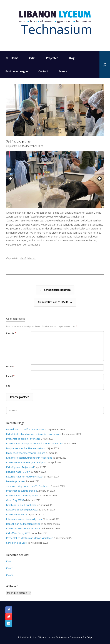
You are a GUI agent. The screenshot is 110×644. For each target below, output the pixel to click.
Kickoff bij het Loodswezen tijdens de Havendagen (34, 434)
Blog (72, 58)
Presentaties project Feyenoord (23, 439)
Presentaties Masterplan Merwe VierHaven (30, 538)
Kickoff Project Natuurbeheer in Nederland (29, 458)
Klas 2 (23, 258)
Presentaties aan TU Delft (55, 302)
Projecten (52, 58)
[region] (55, 180)
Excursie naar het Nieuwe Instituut (25, 477)
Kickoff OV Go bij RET (17, 533)
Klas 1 (9, 561)
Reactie (11, 333)
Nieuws (32, 258)
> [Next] (99, 179)
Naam (10, 366)
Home (12, 58)
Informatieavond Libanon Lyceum (24, 519)
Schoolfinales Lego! (17, 543)
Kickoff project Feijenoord (20, 467)
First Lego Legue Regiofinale (21, 505)
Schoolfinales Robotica (55, 290)
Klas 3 (9, 575)
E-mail (10, 376)
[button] (105, 65)
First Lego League (17, 71)
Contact (43, 71)
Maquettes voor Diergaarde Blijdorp (26, 453)
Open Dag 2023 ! (15, 500)
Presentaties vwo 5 (17, 514)
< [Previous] (11, 179)
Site (8, 386)
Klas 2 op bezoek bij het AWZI (22, 510)
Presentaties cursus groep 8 (22, 491)
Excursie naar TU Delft (18, 472)
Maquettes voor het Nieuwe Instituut (26, 448)
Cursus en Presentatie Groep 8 (23, 528)
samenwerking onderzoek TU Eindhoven (28, 486)
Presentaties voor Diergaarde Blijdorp (27, 462)
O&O (32, 58)
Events (63, 71)
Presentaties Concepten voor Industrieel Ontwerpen (35, 443)
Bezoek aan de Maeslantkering (23, 524)
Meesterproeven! (16, 481)
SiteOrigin (88, 637)
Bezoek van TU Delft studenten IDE (25, 429)
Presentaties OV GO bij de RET (23, 495)
